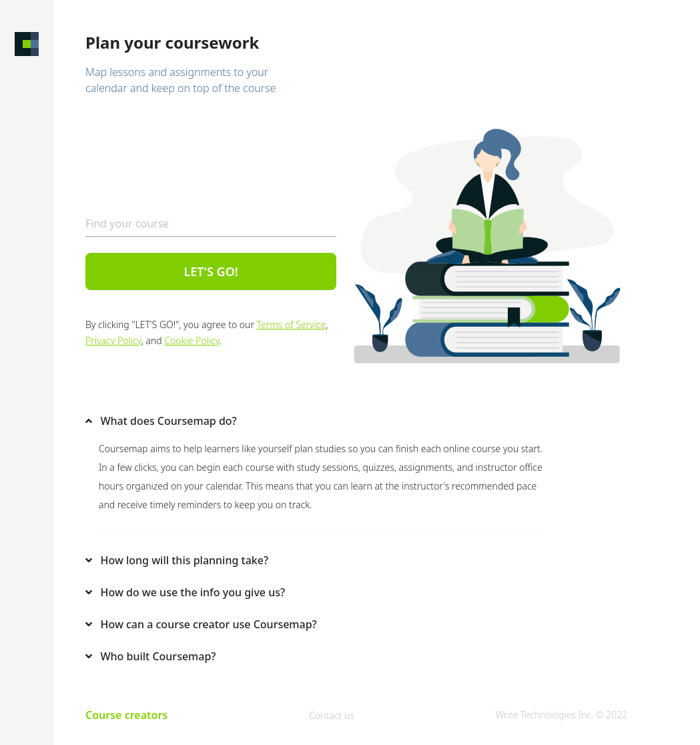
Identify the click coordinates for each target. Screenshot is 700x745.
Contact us (332, 715)
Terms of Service (292, 324)
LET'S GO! (211, 271)
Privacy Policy (113, 340)
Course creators (126, 715)
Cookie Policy (192, 340)
